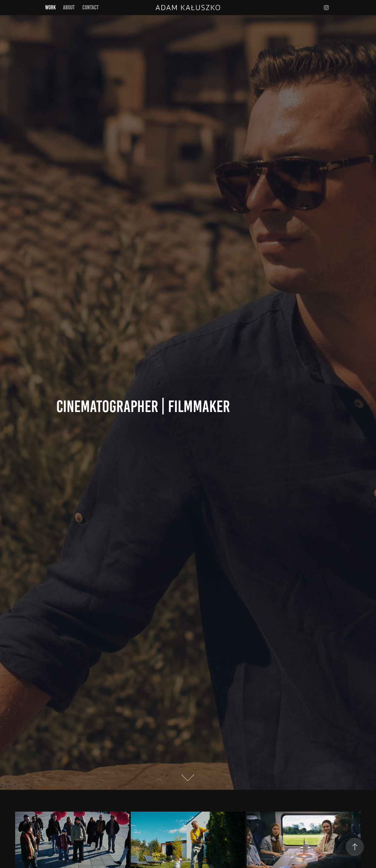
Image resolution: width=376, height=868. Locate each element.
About (69, 7)
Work (50, 7)
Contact (91, 7)
